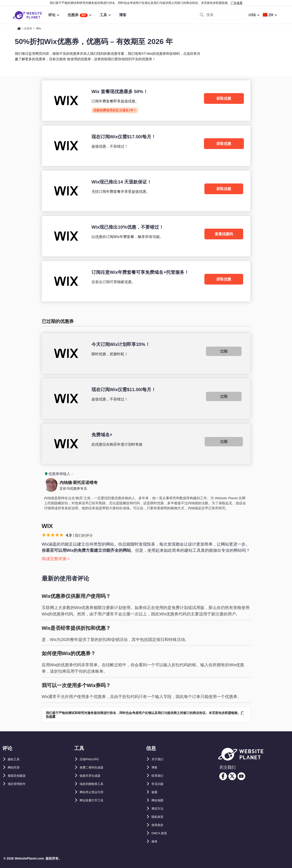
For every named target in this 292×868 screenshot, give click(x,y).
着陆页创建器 (19, 776)
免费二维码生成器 (94, 767)
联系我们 (159, 776)
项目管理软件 (19, 784)
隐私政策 (159, 817)
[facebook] (223, 776)
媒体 (155, 841)
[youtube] (241, 776)
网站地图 (159, 800)
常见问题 (159, 784)
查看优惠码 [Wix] (224, 234)
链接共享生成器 (92, 776)
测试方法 (159, 809)
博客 (155, 767)
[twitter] (232, 776)
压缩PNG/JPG (91, 759)
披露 (155, 792)
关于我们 (159, 759)
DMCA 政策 (161, 833)
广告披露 (237, 3)
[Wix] (146, 101)
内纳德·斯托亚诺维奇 (79, 483)
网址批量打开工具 (94, 800)
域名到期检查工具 (94, 784)
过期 (224, 351)
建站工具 (15, 759)
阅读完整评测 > (56, 559)
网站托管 (15, 767)
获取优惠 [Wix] (224, 98)
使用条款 (159, 825)
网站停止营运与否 (94, 792)
